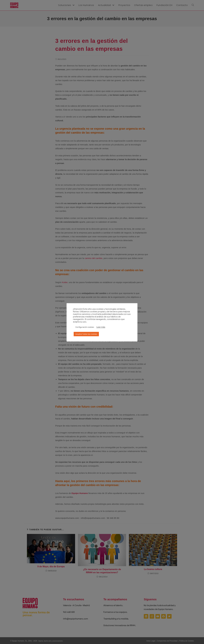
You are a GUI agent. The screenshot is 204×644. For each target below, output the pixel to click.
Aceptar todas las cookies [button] (86, 334)
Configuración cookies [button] (85, 327)
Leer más (101, 327)
